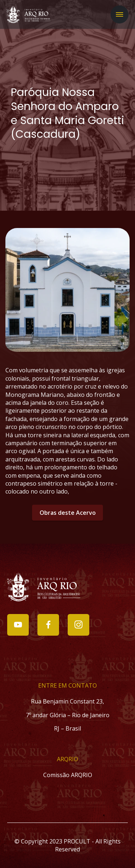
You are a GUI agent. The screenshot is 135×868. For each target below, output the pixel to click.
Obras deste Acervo (68, 513)
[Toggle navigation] (120, 14)
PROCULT (77, 841)
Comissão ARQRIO (68, 775)
